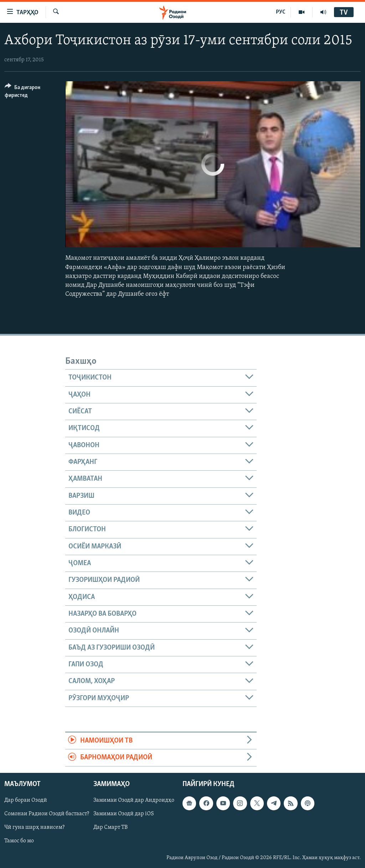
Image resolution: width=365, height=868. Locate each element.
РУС (281, 12)
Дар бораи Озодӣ (26, 800)
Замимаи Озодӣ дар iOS (124, 814)
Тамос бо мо (19, 841)
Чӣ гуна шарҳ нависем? (34, 827)
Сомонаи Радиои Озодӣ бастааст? (47, 814)
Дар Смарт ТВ (110, 827)
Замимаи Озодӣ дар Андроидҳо (134, 800)
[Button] (31, 92)
